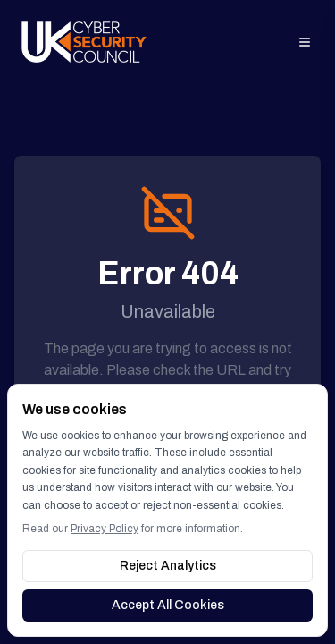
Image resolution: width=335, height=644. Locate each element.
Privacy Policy (105, 529)
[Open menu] (305, 42)
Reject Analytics (168, 566)
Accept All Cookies (168, 605)
